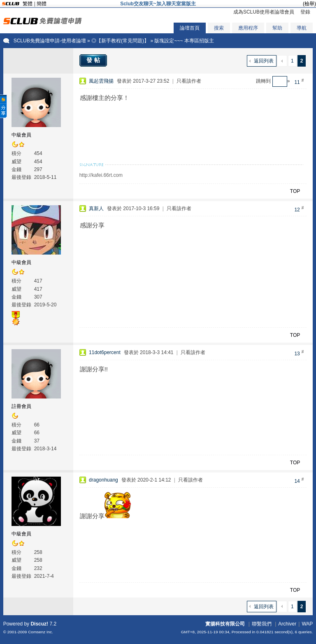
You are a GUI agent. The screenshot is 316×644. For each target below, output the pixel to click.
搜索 (219, 28)
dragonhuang (103, 480)
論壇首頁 (190, 28)
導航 (302, 28)
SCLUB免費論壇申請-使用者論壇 (50, 41)
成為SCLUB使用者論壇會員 (264, 12)
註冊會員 (21, 406)
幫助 (277, 28)
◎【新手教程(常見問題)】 (120, 41)
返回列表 (264, 61)
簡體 (42, 4)
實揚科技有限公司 (225, 624)
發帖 (94, 60)
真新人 (96, 208)
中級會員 (21, 135)
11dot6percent (105, 352)
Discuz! (39, 624)
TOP (295, 191)
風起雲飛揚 (101, 81)
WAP (307, 624)
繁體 (28, 4)
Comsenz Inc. (41, 632)
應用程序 (248, 28)
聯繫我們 (262, 624)
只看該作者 (189, 81)
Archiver (287, 624)
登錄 (305, 12)
